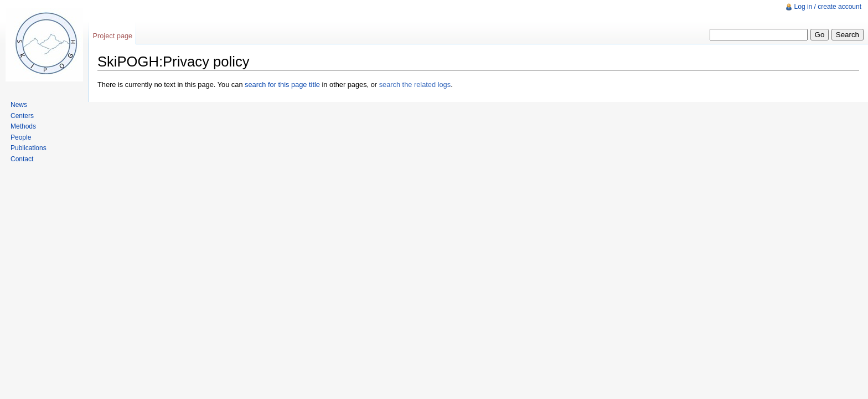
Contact (22, 159)
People (21, 137)
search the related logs (415, 85)
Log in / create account (828, 7)
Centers (22, 116)
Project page (112, 36)
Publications (29, 148)
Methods (23, 126)
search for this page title (282, 85)
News (19, 105)
